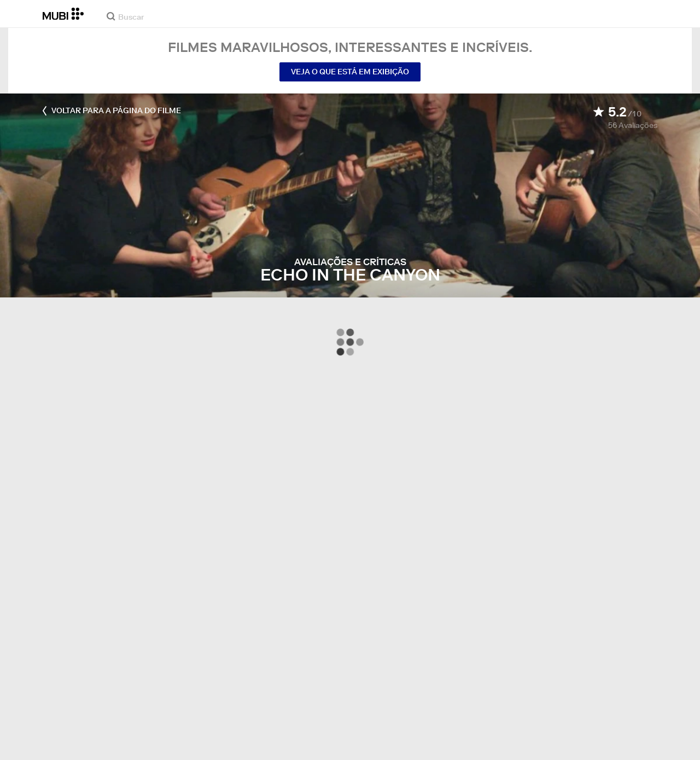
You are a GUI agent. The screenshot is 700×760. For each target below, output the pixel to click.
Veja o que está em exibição (350, 72)
